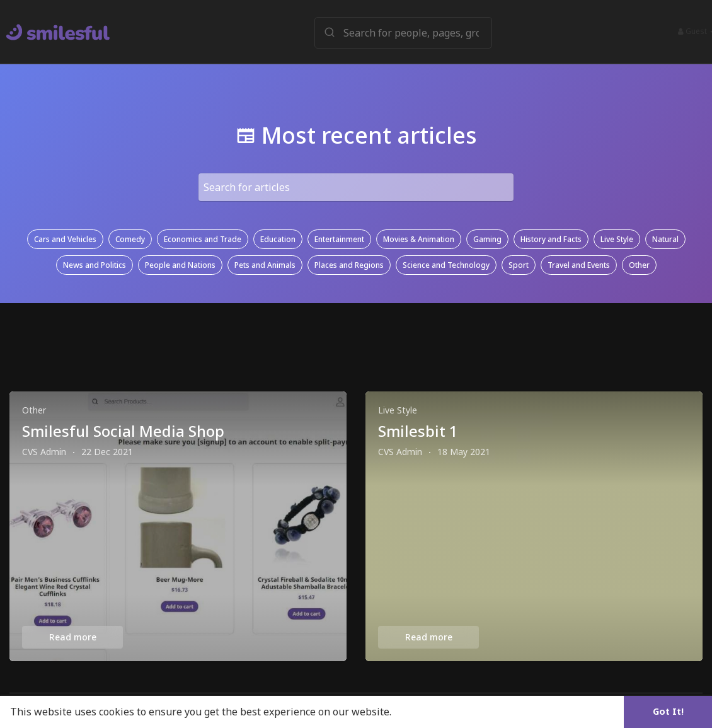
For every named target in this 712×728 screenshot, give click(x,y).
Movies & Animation (419, 239)
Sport (519, 265)
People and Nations (180, 265)
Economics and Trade (203, 239)
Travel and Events (579, 265)
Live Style (617, 239)
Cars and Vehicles (65, 239)
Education (278, 239)
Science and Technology (446, 265)
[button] (404, 32)
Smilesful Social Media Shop (123, 431)
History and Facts (551, 239)
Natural (665, 239)
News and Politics (95, 265)
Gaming (487, 239)
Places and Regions (349, 265)
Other (639, 265)
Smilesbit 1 (418, 431)
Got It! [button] (668, 711)
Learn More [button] (423, 712)
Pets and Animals (265, 265)
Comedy (130, 239)
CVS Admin (44, 452)
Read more (73, 637)
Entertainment (339, 239)
